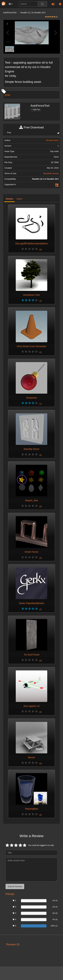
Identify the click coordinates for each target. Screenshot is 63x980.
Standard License (51, 173)
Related (9, 199)
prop (7, 95)
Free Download (31, 127)
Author (19, 199)
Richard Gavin (52, 140)
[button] (11, 4)
